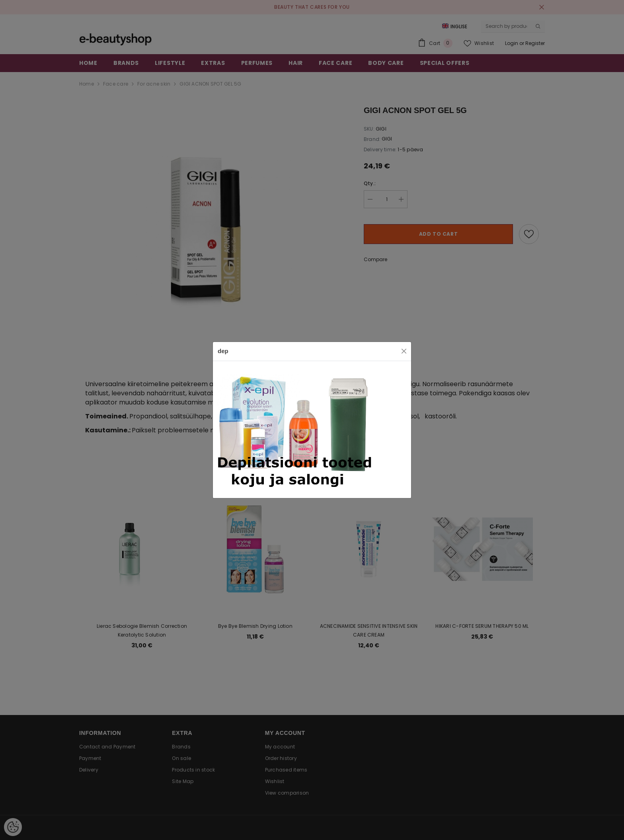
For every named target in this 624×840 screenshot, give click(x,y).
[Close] (404, 351)
